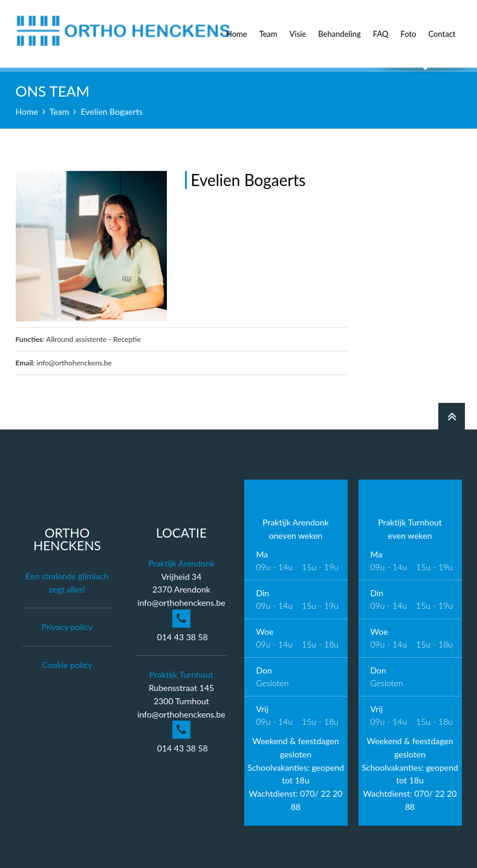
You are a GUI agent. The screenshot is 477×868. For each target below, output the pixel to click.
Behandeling (339, 27)
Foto (408, 27)
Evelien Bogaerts (112, 111)
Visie (298, 27)
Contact (442, 27)
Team (268, 27)
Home (237, 27)
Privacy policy (67, 627)
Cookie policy (67, 665)
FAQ (381, 27)
